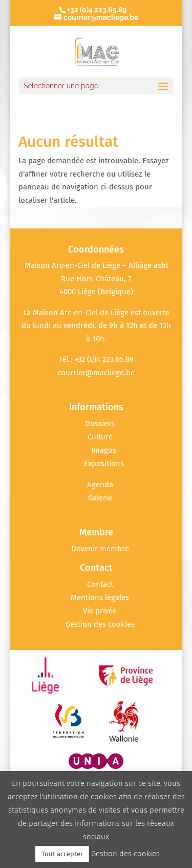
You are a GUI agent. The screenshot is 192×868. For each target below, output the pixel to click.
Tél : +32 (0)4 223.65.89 (96, 359)
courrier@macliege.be (96, 373)
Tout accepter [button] (62, 854)
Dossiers (100, 423)
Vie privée (100, 611)
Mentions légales (100, 597)
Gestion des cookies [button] (100, 624)
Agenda (100, 485)
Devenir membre (100, 549)
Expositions (104, 464)
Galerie (100, 498)
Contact (100, 584)
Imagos (104, 450)
